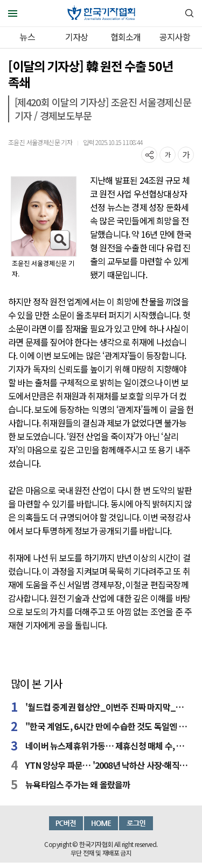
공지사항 (175, 37)
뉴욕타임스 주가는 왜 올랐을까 (78, 784)
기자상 (77, 37)
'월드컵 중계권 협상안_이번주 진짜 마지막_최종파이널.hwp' (108, 707)
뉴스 (27, 37)
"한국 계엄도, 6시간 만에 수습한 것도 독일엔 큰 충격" (108, 726)
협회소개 (126, 37)
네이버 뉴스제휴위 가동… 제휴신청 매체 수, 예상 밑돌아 (108, 746)
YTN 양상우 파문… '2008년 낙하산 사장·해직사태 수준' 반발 (108, 765)
